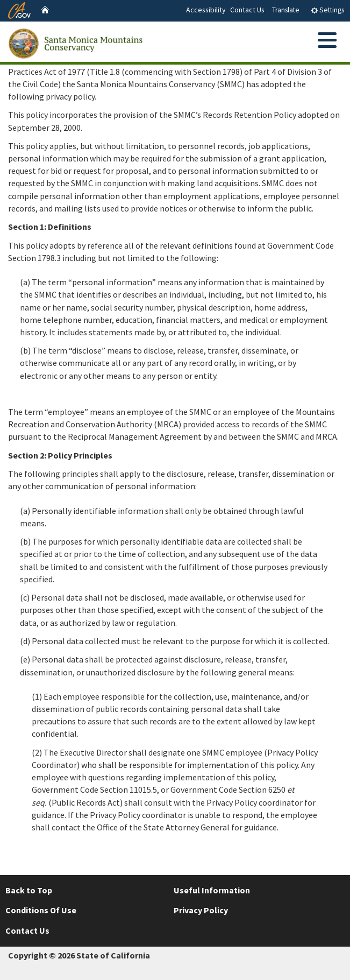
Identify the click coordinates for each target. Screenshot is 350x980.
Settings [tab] (327, 10)
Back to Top (29, 890)
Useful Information (212, 890)
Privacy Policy (201, 910)
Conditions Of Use (41, 910)
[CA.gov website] (19, 9)
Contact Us (247, 10)
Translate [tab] (286, 10)
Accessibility (206, 10)
